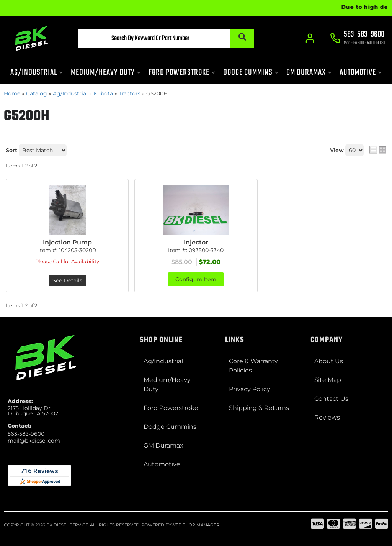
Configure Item (196, 279)
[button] (166, 38)
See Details (67, 280)
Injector (196, 242)
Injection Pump (67, 242)
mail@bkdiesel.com (34, 441)
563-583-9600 (26, 434)
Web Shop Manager (195, 525)
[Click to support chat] (358, 39)
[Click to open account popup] (310, 38)
